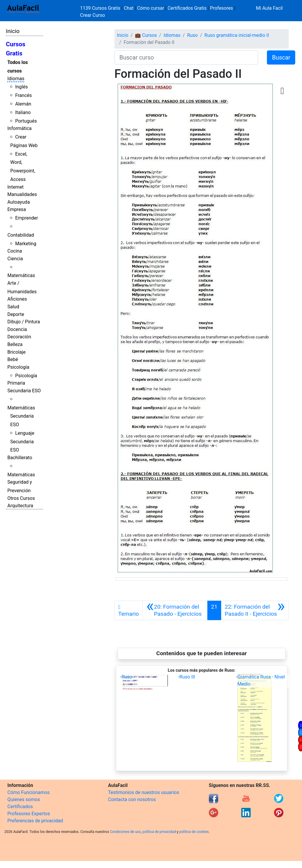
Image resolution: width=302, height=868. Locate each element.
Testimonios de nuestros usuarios (143, 792)
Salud (13, 307)
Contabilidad (21, 235)
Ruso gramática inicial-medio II (237, 35)
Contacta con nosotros (132, 799)
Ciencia (15, 259)
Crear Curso (93, 15)
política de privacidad (159, 832)
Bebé (13, 359)
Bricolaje (17, 352)
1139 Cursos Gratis (101, 8)
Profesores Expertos (29, 814)
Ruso (192, 35)
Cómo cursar (151, 8)
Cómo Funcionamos (28, 792)
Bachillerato (20, 458)
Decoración (19, 337)
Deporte (16, 314)
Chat (129, 8)
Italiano (23, 112)
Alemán (23, 104)
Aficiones (17, 299)
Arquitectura (20, 506)
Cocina (15, 251)
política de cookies (194, 832)
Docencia (17, 329)
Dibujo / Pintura (24, 322)
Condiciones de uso (125, 832)
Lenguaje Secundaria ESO (22, 442)
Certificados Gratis (187, 8)
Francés (23, 95)
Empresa (17, 209)
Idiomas (16, 79)
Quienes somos (24, 799)
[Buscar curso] (186, 57)
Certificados (20, 807)
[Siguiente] (255, 610)
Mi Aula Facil (269, 8)
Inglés (21, 87)
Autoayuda (19, 202)
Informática (19, 128)
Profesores (221, 8)
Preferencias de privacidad (35, 821)
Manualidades (22, 194)
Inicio (13, 31)
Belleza (15, 344)
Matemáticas (21, 275)
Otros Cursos (21, 498)
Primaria (16, 383)
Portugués (26, 121)
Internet (15, 187)
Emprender (27, 218)
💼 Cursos (146, 35)
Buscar (281, 57)
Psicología (18, 367)
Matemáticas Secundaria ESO (21, 416)
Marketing (26, 244)
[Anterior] (175, 610)
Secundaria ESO (24, 391)
